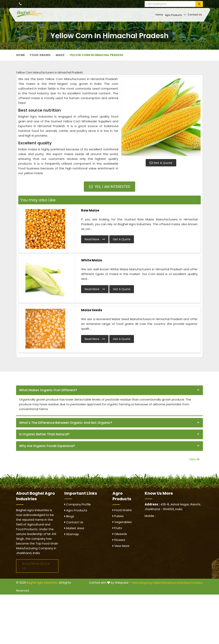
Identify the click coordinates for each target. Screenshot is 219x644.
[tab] (109, 390)
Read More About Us (36, 566)
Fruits (117, 528)
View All (194, 459)
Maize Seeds (92, 310)
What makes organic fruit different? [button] (48, 390)
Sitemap (72, 534)
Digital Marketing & (165, 583)
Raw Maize (90, 210)
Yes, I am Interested (110, 187)
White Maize (92, 260)
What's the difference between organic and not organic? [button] (66, 423)
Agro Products (175, 15)
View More (121, 546)
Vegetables (122, 522)
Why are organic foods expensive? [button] (47, 446)
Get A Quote (161, 163)
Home (159, 15)
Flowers (119, 540)
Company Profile (78, 504)
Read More (95, 239)
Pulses (118, 516)
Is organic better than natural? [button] (44, 434)
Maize (60, 55)
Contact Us (195, 15)
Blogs (69, 516)
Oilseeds (120, 534)
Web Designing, (142, 583)
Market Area (74, 528)
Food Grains (40, 55)
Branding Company (190, 583)
